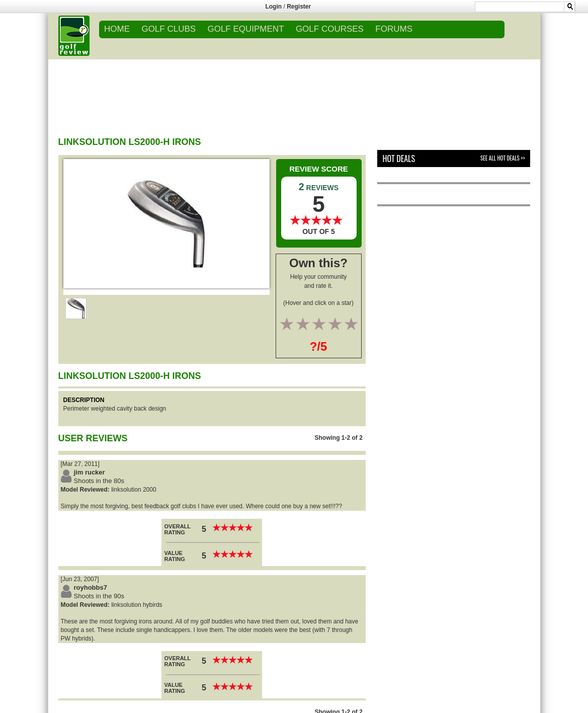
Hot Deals (399, 159)
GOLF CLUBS (169, 29)
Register (299, 7)
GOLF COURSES (330, 29)
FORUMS (394, 29)
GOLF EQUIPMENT (245, 29)
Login (273, 7)
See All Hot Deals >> (502, 158)
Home (117, 29)
